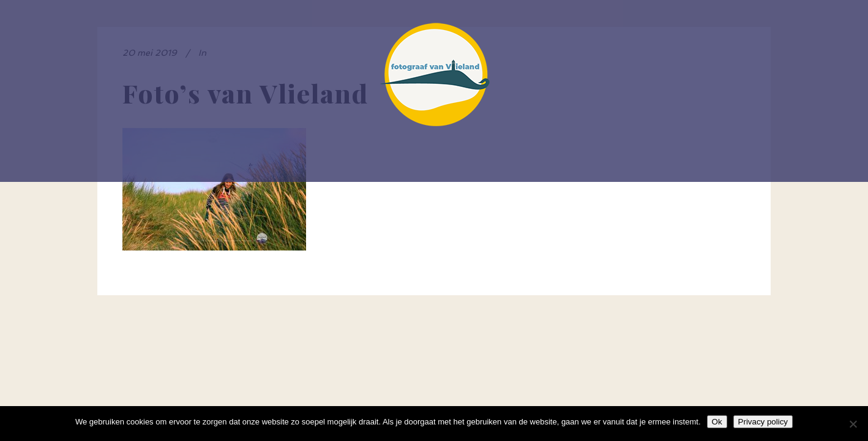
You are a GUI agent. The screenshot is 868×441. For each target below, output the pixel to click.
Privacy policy (763, 422)
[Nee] (853, 424)
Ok (717, 422)
